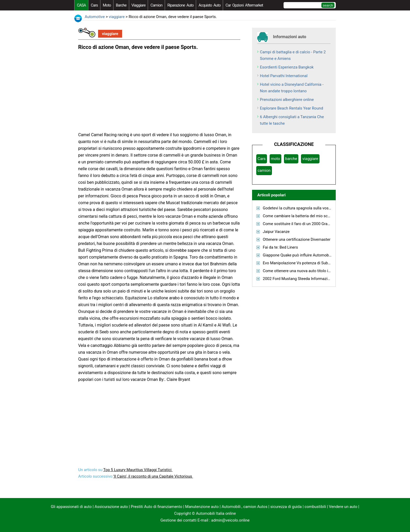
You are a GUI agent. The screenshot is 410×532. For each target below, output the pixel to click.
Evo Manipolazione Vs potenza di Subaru (298, 263)
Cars (94, 5)
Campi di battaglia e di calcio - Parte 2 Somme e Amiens (293, 55)
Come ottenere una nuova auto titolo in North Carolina (310, 271)
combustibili (315, 507)
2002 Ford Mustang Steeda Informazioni (298, 279)
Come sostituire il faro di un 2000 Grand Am (301, 224)
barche (121, 5)
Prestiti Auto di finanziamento (156, 507)
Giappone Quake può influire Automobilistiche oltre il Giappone (317, 255)
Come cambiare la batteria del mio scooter (300, 216)
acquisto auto (209, 5)
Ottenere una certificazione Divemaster (297, 239)
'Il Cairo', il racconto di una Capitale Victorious (153, 476)
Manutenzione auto (202, 507)
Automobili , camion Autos (244, 507)
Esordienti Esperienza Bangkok (287, 67)
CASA (81, 5)
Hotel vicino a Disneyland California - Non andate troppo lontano (292, 88)
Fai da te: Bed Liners (280, 247)
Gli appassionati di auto (71, 507)
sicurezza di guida (286, 507)
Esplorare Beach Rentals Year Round (292, 108)
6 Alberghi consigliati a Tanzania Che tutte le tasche (292, 120)
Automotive (95, 17)
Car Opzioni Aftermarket (244, 5)
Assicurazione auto (111, 507)
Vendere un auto (343, 507)
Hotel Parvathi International (284, 76)
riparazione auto (180, 5)
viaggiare (139, 5)
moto (107, 5)
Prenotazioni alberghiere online (287, 100)
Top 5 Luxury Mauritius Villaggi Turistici (138, 470)
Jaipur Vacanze (276, 232)
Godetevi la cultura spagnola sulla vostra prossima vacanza (314, 208)
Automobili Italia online (216, 513)
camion (156, 5)
